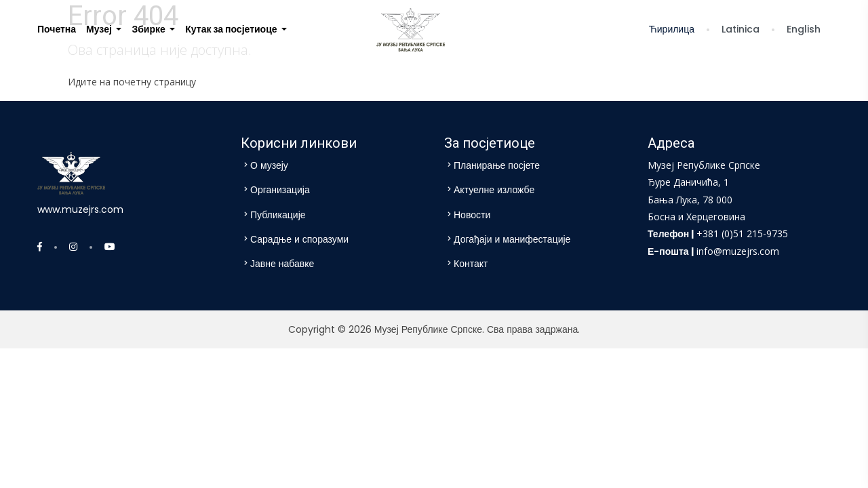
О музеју (269, 165)
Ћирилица (672, 29)
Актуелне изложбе (494, 190)
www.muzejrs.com (80, 209)
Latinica (741, 29)
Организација (280, 190)
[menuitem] (57, 29)
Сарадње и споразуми (299, 239)
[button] (104, 29)
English (804, 29)
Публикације (278, 215)
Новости (472, 215)
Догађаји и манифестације (512, 239)
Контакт (471, 264)
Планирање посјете (497, 165)
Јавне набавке (282, 264)
